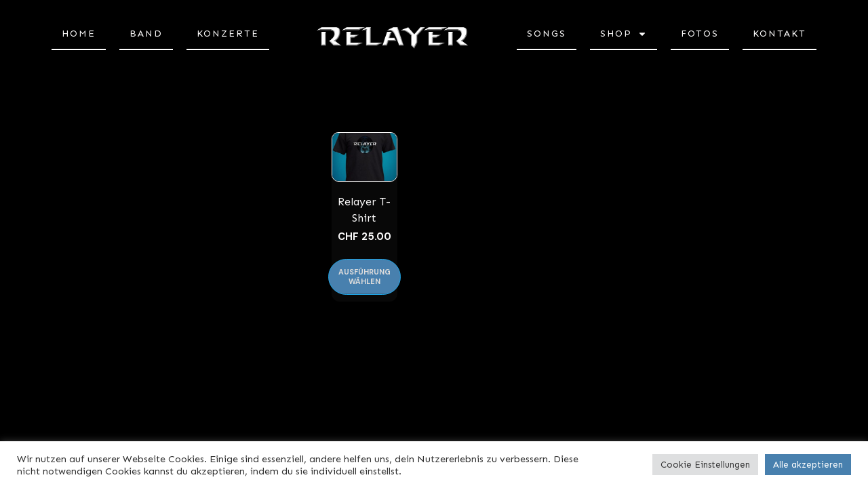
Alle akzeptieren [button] (808, 465)
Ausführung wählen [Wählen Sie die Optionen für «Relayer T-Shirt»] (364, 276)
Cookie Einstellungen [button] (705, 465)
